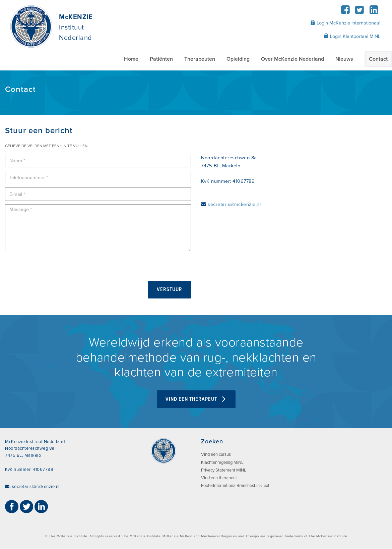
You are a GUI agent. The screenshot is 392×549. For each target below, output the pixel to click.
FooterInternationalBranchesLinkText (235, 486)
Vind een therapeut (219, 478)
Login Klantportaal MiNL (352, 36)
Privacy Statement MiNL (224, 470)
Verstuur (170, 290)
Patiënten (161, 59)
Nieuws (344, 59)
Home (131, 59)
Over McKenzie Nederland (292, 59)
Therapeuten (200, 59)
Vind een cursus (216, 454)
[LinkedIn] (374, 12)
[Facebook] (345, 12)
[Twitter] (360, 12)
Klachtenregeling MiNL (222, 462)
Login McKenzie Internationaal (345, 23)
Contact (378, 59)
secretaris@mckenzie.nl (234, 204)
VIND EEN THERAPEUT (196, 399)
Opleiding (238, 59)
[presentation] (56, 268)
